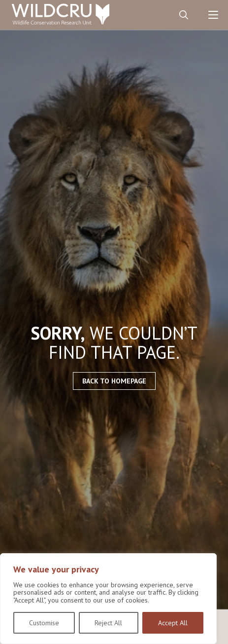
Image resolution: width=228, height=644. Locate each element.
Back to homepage (114, 381)
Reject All (108, 623)
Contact (154, 15)
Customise (44, 623)
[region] (108, 599)
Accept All (173, 623)
